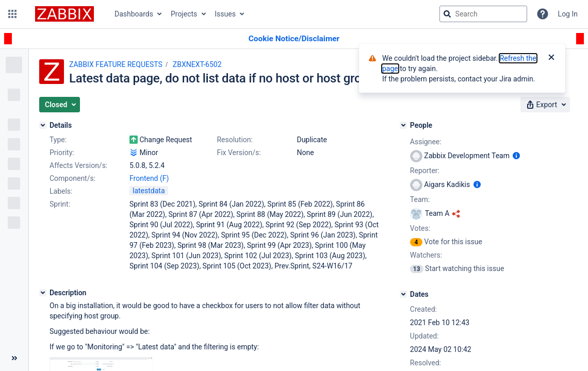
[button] (12, 14)
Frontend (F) (149, 178)
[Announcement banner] (294, 39)
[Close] (551, 58)
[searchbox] (483, 14)
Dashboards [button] (134, 14)
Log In (568, 14)
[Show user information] (516, 156)
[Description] (43, 293)
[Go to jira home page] (64, 14)
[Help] (543, 14)
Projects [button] (184, 14)
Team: (420, 199)
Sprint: (60, 204)
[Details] (43, 125)
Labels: (61, 191)
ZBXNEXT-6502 (197, 64)
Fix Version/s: (239, 153)
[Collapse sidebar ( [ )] (14, 358)
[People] (403, 125)
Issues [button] (225, 14)
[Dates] (403, 294)
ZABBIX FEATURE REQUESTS (116, 64)
